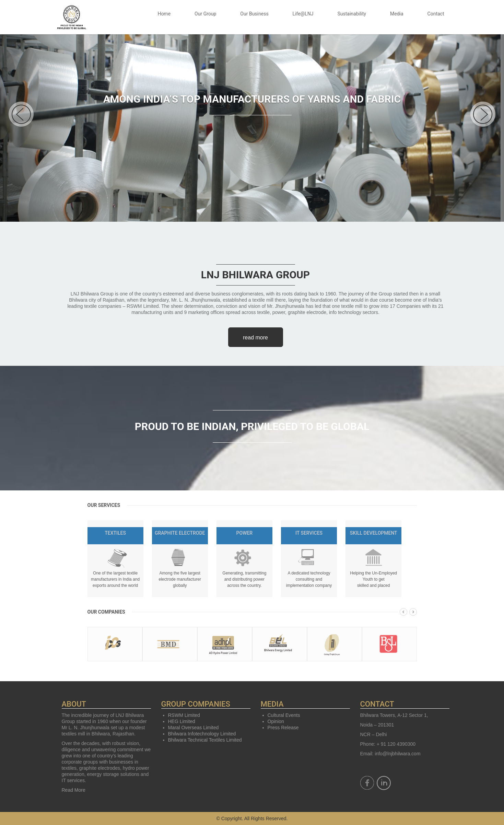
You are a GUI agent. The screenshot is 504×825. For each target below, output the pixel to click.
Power (245, 533)
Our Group (205, 14)
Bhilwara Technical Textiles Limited (205, 740)
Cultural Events (284, 715)
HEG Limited (182, 721)
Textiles (115, 533)
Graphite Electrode (180, 533)
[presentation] (403, 613)
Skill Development (374, 533)
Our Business (254, 14)
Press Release (283, 728)
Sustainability (352, 14)
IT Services (309, 533)
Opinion (276, 721)
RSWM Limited (184, 715)
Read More (74, 790)
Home (164, 14)
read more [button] (255, 338)
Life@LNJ (303, 14)
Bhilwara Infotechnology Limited (202, 734)
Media (397, 14)
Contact (436, 14)
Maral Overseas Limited (194, 728)
